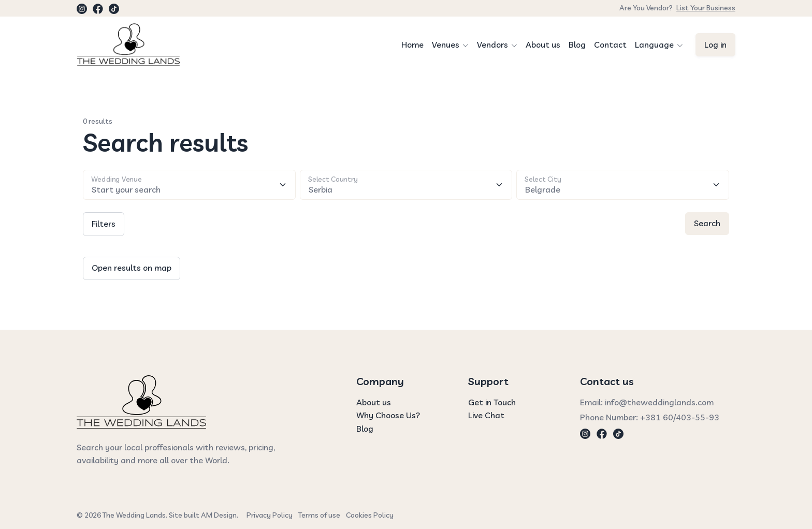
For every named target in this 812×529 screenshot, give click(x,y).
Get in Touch (492, 402)
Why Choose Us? (388, 415)
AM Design (219, 515)
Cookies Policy (370, 515)
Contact (610, 45)
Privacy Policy (270, 515)
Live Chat (486, 415)
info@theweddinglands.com (659, 402)
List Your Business (706, 8)
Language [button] (654, 45)
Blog (577, 45)
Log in (715, 45)
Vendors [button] (492, 45)
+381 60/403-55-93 (680, 417)
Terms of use (319, 515)
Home (412, 45)
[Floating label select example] (406, 185)
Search (707, 223)
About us (543, 45)
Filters (104, 224)
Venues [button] (446, 45)
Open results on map (132, 268)
